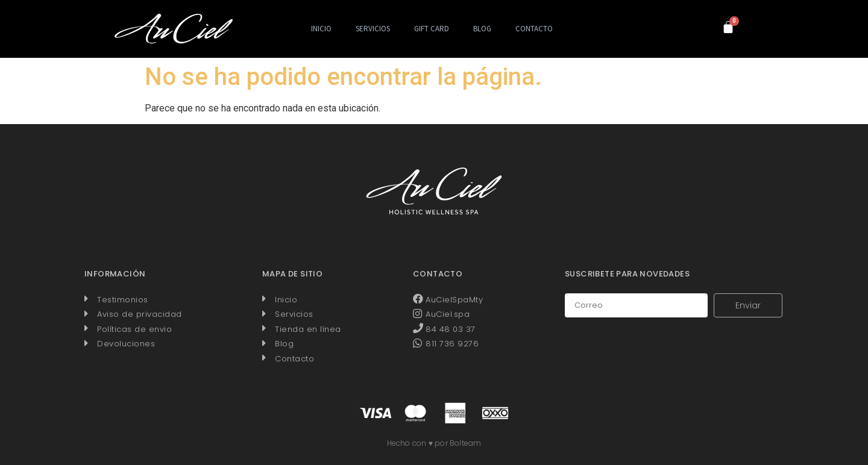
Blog (482, 29)
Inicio (321, 29)
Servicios (373, 29)
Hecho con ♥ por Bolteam (434, 443)
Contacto (534, 29)
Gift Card (432, 29)
